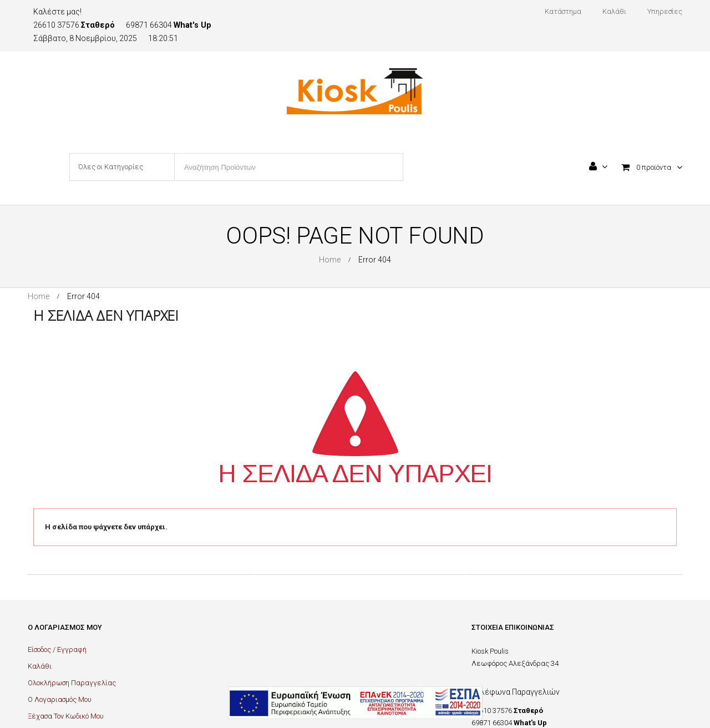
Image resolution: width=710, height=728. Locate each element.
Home (330, 260)
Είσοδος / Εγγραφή (57, 649)
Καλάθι (40, 666)
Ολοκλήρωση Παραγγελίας (72, 683)
